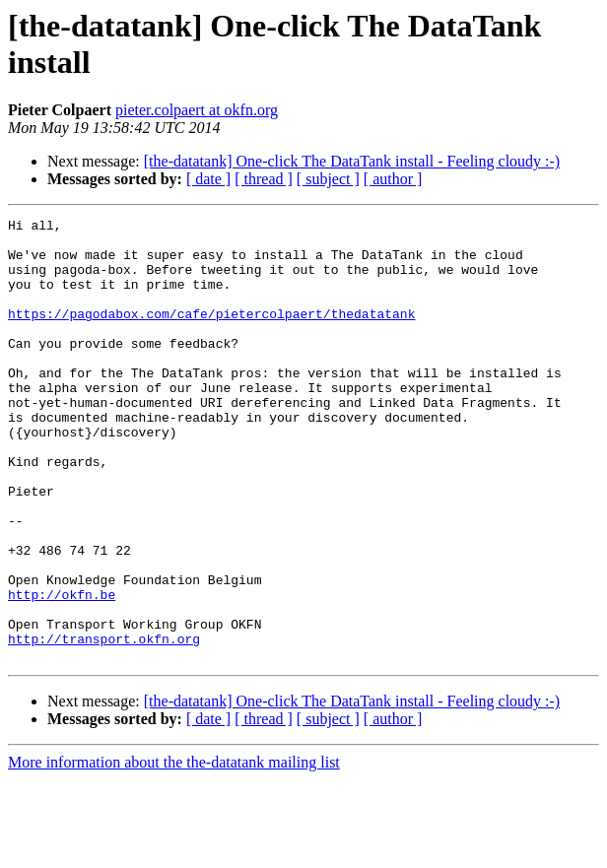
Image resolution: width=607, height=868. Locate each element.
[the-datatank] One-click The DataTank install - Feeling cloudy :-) (352, 161)
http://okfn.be (62, 671)
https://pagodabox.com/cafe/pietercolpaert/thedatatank (211, 334)
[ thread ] (264, 179)
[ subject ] (328, 179)
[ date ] (208, 179)
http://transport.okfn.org (104, 724)
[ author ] (393, 179)
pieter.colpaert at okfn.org (197, 110)
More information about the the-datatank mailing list (174, 851)
